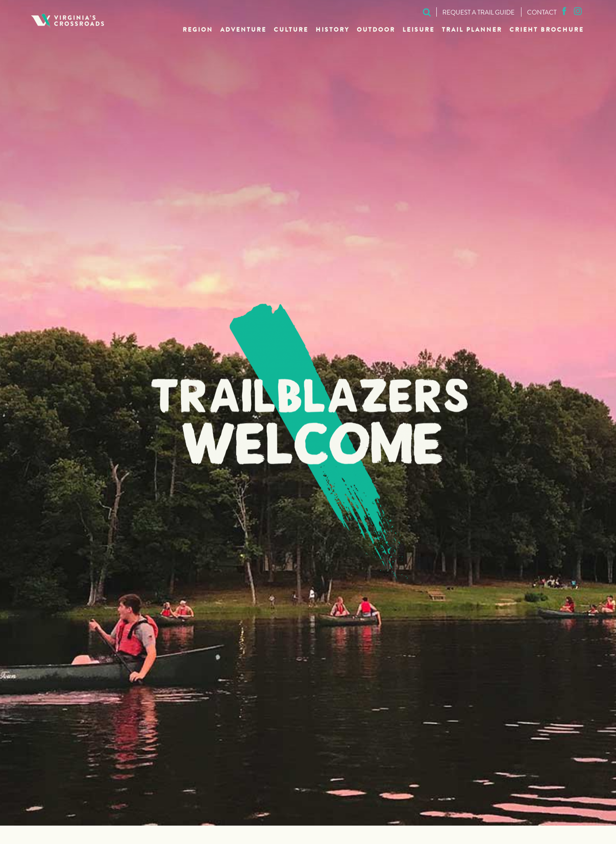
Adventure (243, 30)
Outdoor (376, 30)
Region (198, 30)
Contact (542, 13)
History (333, 30)
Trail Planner (472, 30)
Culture (291, 30)
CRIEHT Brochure (547, 30)
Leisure (419, 30)
